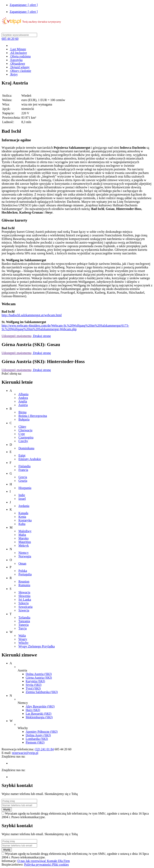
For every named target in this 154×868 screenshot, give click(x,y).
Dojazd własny (20, 67)
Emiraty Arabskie (30, 459)
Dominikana (26, 448)
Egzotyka (16, 60)
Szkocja (24, 603)
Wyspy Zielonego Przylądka (37, 646)
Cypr (22, 434)
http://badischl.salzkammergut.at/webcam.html (32, 315)
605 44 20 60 (10, 39)
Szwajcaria (25, 607)
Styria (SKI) (34, 685)
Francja (23, 470)
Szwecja (24, 610)
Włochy (24, 643)
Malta (22, 535)
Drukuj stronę (42, 336)
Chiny (22, 427)
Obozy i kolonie (20, 71)
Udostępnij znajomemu (17, 336)
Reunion (24, 582)
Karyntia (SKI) (35, 681)
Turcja (23, 628)
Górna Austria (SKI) (39, 678)
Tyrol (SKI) (33, 688)
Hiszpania (25, 488)
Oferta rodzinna (20, 56)
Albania (23, 394)
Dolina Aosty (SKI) (38, 735)
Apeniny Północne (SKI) (42, 732)
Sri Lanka (25, 600)
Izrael (22, 499)
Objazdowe (17, 64)
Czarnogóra (26, 437)
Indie (22, 495)
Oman (22, 563)
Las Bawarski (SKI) (38, 714)
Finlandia (24, 466)
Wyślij (7, 809)
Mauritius (25, 542)
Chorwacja (25, 430)
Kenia (22, 517)
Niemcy (24, 553)
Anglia (23, 401)
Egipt (22, 455)
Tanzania (24, 621)
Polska (23, 571)
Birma (22, 412)
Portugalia (25, 574)
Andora (23, 398)
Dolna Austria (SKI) (39, 674)
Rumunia (24, 585)
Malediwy (25, 531)
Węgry (23, 639)
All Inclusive (18, 53)
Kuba (22, 524)
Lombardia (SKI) (37, 739)
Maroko (24, 538)
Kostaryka (25, 520)
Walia (22, 636)
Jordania (24, 506)
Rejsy (14, 74)
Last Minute (18, 49)
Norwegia (25, 556)
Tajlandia (24, 618)
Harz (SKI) (33, 710)
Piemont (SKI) (35, 742)
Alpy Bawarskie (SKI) (40, 706)
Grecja (23, 477)
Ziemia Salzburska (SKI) (42, 692)
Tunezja (24, 625)
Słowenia (24, 596)
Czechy (23, 441)
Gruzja (23, 481)
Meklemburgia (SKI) (39, 717)
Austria (23, 405)
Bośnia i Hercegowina (33, 416)
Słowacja (24, 592)
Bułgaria (24, 419)
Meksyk (24, 545)
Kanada (23, 513)
